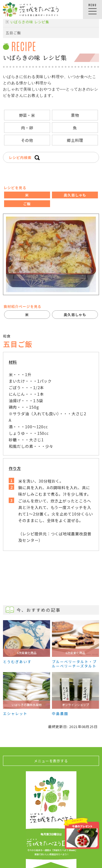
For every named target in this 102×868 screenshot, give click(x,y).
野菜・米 (27, 115)
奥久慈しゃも (75, 195)
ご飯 (27, 204)
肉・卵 (27, 128)
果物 (75, 115)
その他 (27, 140)
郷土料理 (75, 140)
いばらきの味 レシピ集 (30, 22)
